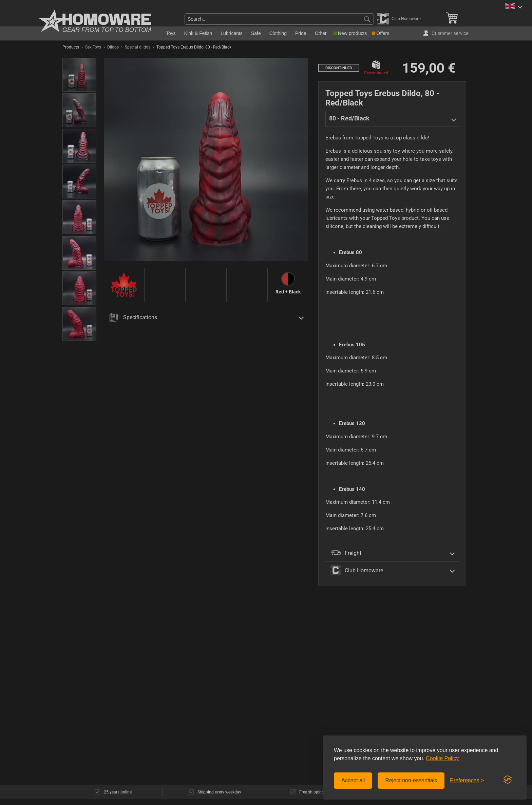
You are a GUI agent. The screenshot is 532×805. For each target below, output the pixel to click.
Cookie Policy (442, 758)
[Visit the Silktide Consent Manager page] (508, 780)
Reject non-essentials (411, 780)
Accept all (353, 780)
